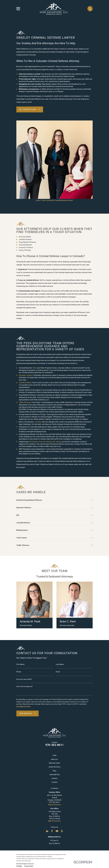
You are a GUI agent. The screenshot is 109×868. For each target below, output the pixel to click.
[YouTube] (57, 753)
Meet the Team (54, 685)
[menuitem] (19, 788)
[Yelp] (62, 753)
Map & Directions (54, 726)
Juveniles (38, 343)
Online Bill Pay (54, 696)
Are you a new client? (24, 601)
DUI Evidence (33, 363)
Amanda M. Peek (52, 122)
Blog (54, 692)
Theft (34, 289)
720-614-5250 (54, 740)
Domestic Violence (26, 297)
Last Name (60, 586)
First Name (20, 586)
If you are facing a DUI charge (50, 363)
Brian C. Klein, (41, 122)
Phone (19, 593)
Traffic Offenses (25, 324)
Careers (55, 700)
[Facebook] (52, 753)
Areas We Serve (54, 688)
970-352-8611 (54, 666)
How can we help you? (24, 608)
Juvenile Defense (25, 304)
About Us (55, 681)
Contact (54, 704)
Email (58, 593)
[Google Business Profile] (47, 753)
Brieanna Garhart (67, 122)
